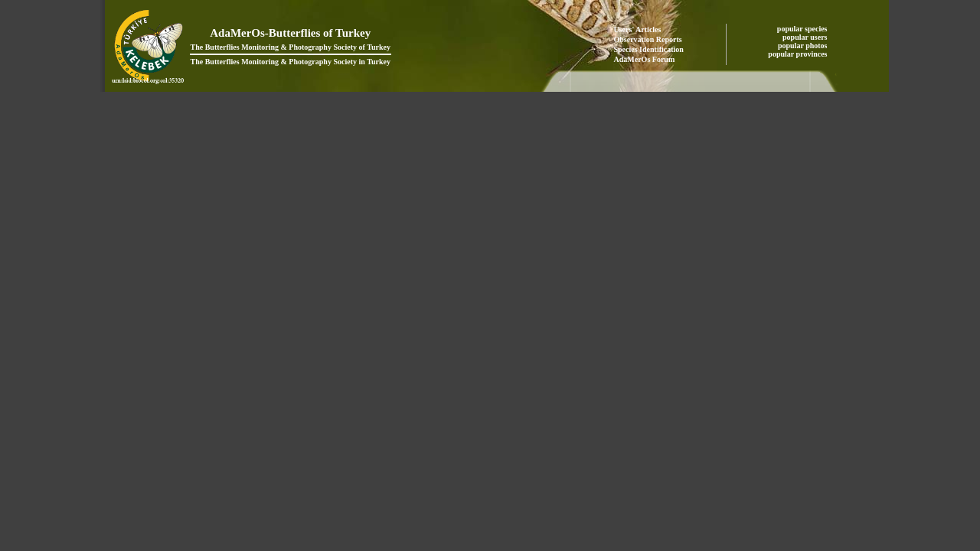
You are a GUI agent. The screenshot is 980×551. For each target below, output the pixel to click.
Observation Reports (648, 39)
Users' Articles (638, 29)
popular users (806, 37)
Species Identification (649, 49)
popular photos (804, 46)
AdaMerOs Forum (645, 59)
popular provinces (799, 54)
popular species (803, 29)
